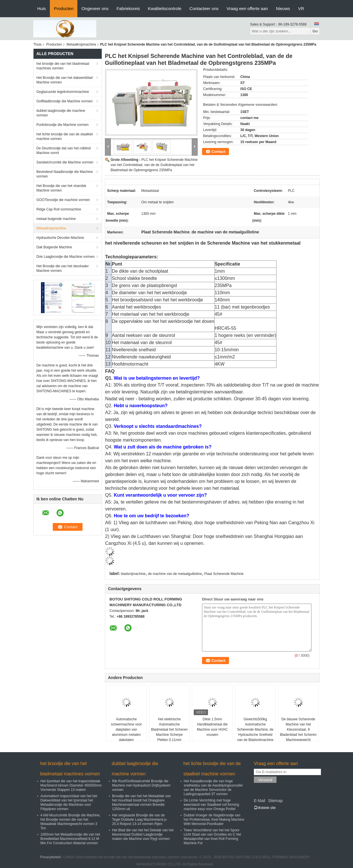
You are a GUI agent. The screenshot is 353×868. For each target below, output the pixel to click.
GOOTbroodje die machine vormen (63, 200)
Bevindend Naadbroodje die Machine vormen (65, 174)
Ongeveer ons (95, 8)
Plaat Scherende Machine (224, 574)
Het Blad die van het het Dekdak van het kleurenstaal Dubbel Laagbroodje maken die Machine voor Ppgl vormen (143, 834)
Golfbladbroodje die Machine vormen (64, 101)
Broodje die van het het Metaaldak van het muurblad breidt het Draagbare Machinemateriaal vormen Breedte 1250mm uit (141, 802)
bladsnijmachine (133, 574)
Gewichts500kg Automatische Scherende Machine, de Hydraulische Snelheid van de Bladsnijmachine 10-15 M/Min (255, 732)
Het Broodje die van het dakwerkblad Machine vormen (64, 80)
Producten (64, 8)
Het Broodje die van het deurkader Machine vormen (63, 268)
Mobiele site (265, 808)
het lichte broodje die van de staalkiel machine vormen (65, 136)
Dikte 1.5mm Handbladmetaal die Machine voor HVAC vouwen (212, 727)
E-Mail (260, 801)
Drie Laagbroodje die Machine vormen (65, 257)
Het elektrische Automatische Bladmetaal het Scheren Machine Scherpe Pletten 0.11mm (169, 729)
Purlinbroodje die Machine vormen (62, 125)
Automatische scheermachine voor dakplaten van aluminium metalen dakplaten (126, 729)
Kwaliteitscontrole (165, 8)
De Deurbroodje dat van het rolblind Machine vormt (63, 151)
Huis (42, 8)
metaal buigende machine (56, 219)
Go (315, 31)
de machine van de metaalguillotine (175, 574)
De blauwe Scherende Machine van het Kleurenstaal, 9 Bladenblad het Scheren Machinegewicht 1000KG (298, 732)
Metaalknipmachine (81, 44)
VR (301, 8)
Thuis (37, 44)
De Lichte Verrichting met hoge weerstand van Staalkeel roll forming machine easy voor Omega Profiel (211, 805)
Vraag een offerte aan (247, 8)
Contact (218, 152)
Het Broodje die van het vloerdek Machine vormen (61, 188)
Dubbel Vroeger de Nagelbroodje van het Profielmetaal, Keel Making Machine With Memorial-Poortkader (214, 820)
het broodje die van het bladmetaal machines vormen (63, 66)
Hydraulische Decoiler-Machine (60, 238)
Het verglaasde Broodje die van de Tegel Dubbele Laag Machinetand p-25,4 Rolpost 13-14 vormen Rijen (140, 820)
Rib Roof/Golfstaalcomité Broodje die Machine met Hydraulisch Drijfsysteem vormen (141, 785)
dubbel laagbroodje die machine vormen (61, 113)
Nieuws (283, 8)
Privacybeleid (50, 857)
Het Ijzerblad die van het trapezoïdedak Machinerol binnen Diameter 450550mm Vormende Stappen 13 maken (71, 785)
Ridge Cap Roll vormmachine (59, 209)
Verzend (265, 780)
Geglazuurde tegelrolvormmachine (63, 92)
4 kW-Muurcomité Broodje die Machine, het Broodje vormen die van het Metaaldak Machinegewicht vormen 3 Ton (70, 822)
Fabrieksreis (128, 8)
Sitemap (275, 801)
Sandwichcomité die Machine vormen (65, 162)
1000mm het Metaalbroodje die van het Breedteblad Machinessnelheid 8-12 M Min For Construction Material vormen (70, 839)
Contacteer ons (204, 8)
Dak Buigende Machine (54, 247)
